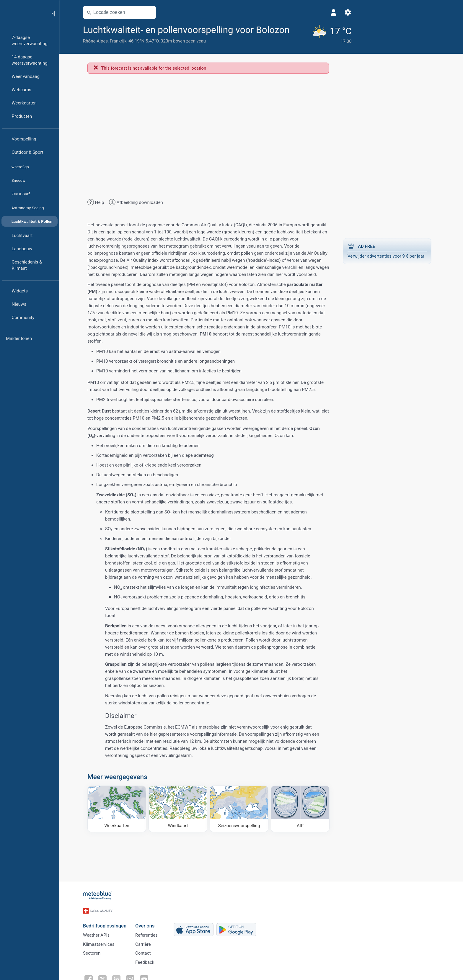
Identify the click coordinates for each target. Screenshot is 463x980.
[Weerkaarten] (121, 821)
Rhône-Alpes (99, 54)
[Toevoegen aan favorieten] (128, 42)
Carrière (147, 954)
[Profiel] (316, 12)
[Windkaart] (182, 821)
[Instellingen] (330, 12)
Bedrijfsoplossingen (109, 934)
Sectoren (96, 964)
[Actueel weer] (313, 40)
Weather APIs (100, 944)
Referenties (150, 944)
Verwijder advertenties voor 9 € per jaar (391, 263)
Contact (147, 964)
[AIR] (304, 821)
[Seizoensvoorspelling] (243, 821)
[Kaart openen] (153, 12)
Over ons (149, 934)
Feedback (149, 974)
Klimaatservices (102, 954)
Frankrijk (122, 54)
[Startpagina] (23, 13)
